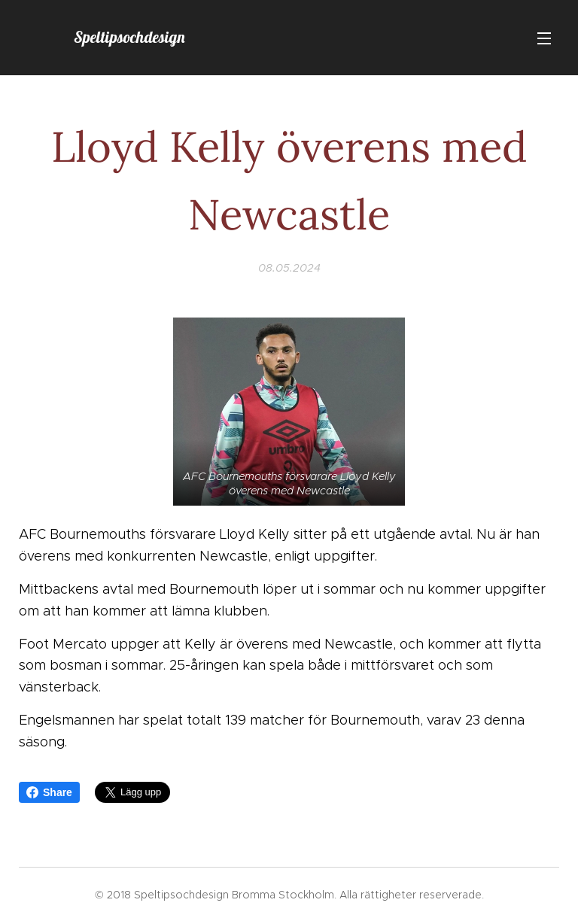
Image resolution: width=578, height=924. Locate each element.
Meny (544, 38)
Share (49, 792)
